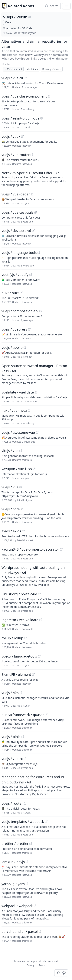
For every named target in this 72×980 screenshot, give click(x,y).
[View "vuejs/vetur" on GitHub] (30, 17)
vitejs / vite (10, 451)
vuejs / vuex (11, 136)
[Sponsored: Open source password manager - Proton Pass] (36, 374)
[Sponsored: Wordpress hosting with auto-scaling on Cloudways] (36, 576)
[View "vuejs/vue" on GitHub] (21, 487)
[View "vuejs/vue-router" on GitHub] (32, 155)
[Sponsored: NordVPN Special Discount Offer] (36, 179)
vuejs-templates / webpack (23, 822)
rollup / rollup (12, 638)
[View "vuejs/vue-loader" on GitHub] (32, 194)
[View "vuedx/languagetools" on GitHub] (39, 656)
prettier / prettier (15, 844)
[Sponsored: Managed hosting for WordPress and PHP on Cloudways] (36, 785)
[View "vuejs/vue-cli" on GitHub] (25, 78)
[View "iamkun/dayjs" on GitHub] (27, 862)
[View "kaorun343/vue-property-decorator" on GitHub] (61, 549)
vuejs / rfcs (10, 693)
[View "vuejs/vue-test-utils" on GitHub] (36, 212)
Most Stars (32, 69)
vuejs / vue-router (16, 155)
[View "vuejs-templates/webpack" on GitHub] (46, 822)
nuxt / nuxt (10, 293)
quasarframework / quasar (23, 715)
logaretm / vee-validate (20, 620)
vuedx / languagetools (19, 656)
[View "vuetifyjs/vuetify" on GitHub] (31, 275)
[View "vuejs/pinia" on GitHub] (23, 737)
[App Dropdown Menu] (66, 6)
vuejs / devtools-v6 (16, 231)
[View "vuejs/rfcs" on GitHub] (21, 693)
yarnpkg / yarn (13, 884)
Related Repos (21, 6)
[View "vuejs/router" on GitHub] (25, 803)
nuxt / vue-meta (14, 410)
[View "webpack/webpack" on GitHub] (35, 906)
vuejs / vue (10, 487)
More (11, 22)
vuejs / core (11, 509)
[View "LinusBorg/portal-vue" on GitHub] (39, 594)
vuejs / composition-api (20, 311)
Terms (42, 965)
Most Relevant (13, 69)
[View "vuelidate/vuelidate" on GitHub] (36, 392)
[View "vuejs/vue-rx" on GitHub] (25, 759)
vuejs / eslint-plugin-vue (20, 118)
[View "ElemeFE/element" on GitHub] (33, 674)
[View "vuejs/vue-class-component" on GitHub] (49, 96)
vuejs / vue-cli (12, 78)
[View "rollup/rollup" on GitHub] (25, 638)
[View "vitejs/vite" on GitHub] (21, 451)
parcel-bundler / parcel (20, 932)
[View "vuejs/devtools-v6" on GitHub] (33, 231)
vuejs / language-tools (19, 253)
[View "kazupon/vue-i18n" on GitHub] (34, 469)
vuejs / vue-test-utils (17, 212)
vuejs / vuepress (14, 329)
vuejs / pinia (11, 737)
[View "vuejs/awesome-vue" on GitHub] (37, 432)
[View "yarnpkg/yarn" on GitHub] (27, 884)
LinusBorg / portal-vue (19, 594)
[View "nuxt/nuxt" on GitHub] (21, 293)
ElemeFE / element (16, 674)
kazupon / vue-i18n (17, 469)
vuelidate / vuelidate (18, 392)
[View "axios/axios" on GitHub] (23, 531)
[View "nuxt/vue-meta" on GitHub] (29, 410)
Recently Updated (52, 69)
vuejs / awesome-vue (18, 432)
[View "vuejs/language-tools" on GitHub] (39, 253)
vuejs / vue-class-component (24, 96)
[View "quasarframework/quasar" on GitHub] (46, 715)
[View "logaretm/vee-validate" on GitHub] (41, 620)
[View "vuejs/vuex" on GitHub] (22, 136)
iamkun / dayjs (13, 862)
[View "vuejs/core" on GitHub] (22, 509)
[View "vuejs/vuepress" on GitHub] (29, 329)
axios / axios (11, 531)
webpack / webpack (17, 906)
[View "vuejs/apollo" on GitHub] (25, 347)
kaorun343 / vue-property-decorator (30, 549)
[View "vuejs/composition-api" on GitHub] (41, 311)
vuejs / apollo (12, 347)
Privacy (31, 965)
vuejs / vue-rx (12, 759)
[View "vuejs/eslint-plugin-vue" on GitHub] (42, 118)
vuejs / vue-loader (16, 194)
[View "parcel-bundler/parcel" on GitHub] (40, 932)
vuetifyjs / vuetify (15, 275)
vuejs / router (12, 803)
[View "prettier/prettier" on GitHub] (31, 844)
